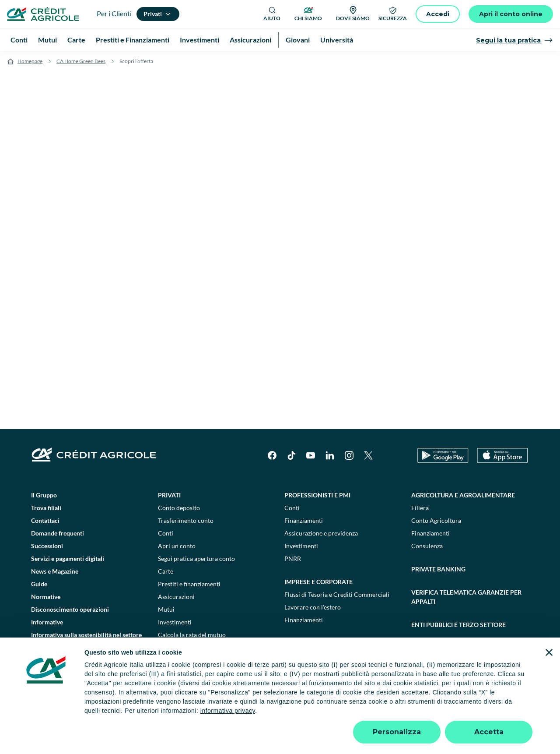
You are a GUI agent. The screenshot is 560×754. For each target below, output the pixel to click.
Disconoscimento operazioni (70, 609)
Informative (47, 622)
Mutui (166, 609)
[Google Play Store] (443, 456)
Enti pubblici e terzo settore (458, 625)
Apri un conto (177, 546)
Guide (39, 584)
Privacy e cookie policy (236, 714)
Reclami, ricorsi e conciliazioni (317, 714)
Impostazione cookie (168, 714)
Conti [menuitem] (19, 40)
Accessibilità (486, 714)
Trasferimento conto (186, 520)
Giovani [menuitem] (298, 40)
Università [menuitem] (337, 40)
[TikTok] (291, 455)
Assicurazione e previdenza (321, 533)
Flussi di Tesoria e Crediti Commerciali (337, 594)
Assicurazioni (176, 597)
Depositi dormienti (393, 714)
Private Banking (438, 569)
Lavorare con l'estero (313, 607)
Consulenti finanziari (186, 647)
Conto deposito (179, 508)
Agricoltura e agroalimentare (463, 495)
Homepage (30, 61)
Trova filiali (46, 508)
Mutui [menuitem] (47, 40)
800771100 (198, 732)
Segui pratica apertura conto (196, 558)
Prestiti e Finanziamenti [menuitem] (133, 40)
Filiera (420, 508)
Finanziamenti (304, 520)
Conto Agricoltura (436, 520)
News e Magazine (55, 571)
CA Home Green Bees (81, 61)
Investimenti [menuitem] (199, 40)
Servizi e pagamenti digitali (68, 558)
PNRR (293, 558)
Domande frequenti (58, 533)
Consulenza (427, 546)
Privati (169, 495)
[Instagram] (349, 455)
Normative (46, 597)
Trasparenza (444, 714)
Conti (166, 533)
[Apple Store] (502, 456)
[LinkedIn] (330, 455)
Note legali (117, 714)
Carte (166, 571)
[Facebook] (272, 455)
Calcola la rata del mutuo (192, 635)
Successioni (47, 546)
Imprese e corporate (318, 582)
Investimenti (175, 622)
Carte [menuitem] (76, 40)
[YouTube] (311, 455)
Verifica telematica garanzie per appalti (466, 597)
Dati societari (75, 714)
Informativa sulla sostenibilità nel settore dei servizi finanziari (86, 639)
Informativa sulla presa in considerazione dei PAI (87, 661)
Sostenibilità (433, 648)
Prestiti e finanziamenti (189, 584)
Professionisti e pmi (317, 495)
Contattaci (45, 520)
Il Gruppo (44, 495)
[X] (368, 455)
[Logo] (43, 14)
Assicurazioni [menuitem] (250, 40)
